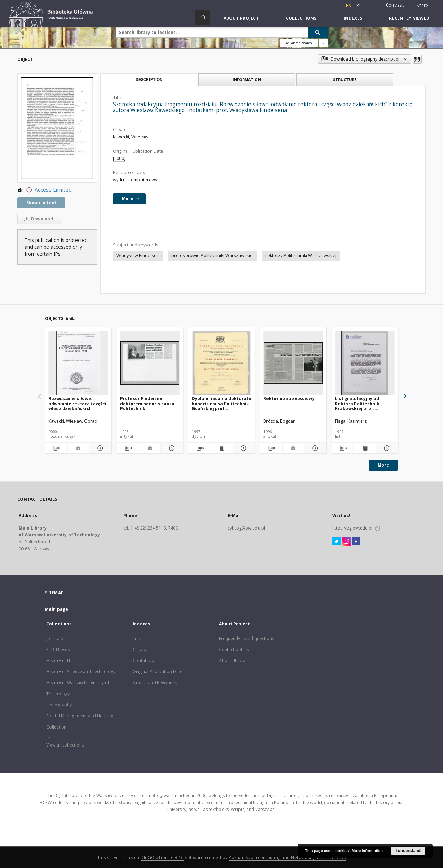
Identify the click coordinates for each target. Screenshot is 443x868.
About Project (241, 18)
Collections (301, 18)
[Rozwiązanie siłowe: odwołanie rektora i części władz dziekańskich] (78, 363)
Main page (57, 609)
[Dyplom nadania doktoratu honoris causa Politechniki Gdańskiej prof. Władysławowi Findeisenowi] (221, 363)
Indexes (353, 18)
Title (137, 638)
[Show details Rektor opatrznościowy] (314, 448)
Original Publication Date (157, 672)
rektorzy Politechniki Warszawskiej (301, 256)
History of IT (59, 661)
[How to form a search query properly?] (324, 43)
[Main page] (202, 18)
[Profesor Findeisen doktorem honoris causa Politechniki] (150, 363)
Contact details (234, 649)
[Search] (318, 32)
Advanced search (299, 43)
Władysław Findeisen (138, 256)
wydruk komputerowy (135, 180)
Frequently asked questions (247, 638)
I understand (408, 851)
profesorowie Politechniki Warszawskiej (213, 256)
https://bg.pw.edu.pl (352, 528)
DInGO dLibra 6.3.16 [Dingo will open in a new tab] (162, 857)
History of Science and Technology (81, 672)
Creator (140, 649)
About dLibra (232, 661)
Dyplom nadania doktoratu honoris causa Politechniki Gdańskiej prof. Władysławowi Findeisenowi (221, 403)
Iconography (59, 705)
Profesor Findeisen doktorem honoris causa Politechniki (147, 403)
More (383, 465)
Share (422, 6)
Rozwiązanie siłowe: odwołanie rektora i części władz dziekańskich (77, 403)
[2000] (119, 158)
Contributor (144, 661)
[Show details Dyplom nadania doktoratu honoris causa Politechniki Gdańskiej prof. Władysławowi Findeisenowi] (243, 448)
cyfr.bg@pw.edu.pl (246, 528)
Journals (55, 638)
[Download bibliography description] (56, 448)
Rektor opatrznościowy (289, 399)
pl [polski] (359, 5)
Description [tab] (149, 80)
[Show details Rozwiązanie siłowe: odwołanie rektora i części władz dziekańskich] (99, 448)
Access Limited (44, 190)
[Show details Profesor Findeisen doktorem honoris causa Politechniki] (171, 448)
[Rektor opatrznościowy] (293, 363)
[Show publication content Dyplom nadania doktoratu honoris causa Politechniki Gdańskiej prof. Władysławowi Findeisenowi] (221, 448)
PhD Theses (58, 649)
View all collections (65, 745)
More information (367, 851)
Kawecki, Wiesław (131, 137)
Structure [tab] (345, 79)
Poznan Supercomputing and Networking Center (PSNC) (287, 857)
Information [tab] (247, 79)
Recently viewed (409, 18)
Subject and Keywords (155, 683)
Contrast (395, 5)
